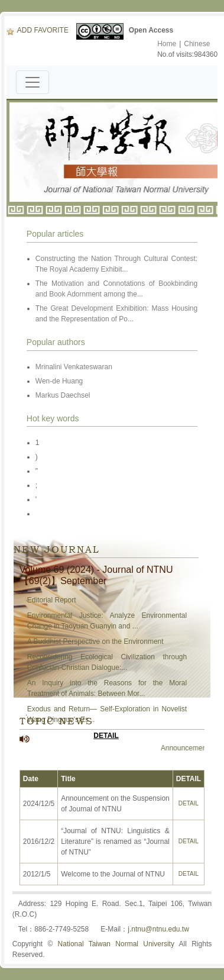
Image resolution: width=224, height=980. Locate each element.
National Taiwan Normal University (116, 944)
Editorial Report (52, 600)
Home (167, 44)
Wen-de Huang (59, 381)
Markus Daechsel (64, 395)
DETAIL (106, 736)
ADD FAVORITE (38, 30)
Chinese (197, 44)
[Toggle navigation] (33, 82)
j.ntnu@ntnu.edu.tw (158, 929)
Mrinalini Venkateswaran (74, 367)
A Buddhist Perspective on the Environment (95, 641)
